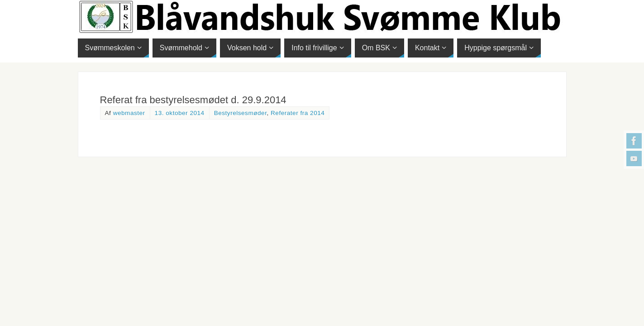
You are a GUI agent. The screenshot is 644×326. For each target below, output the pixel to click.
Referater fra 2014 (298, 113)
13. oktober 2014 (180, 113)
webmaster (129, 113)
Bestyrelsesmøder (241, 113)
